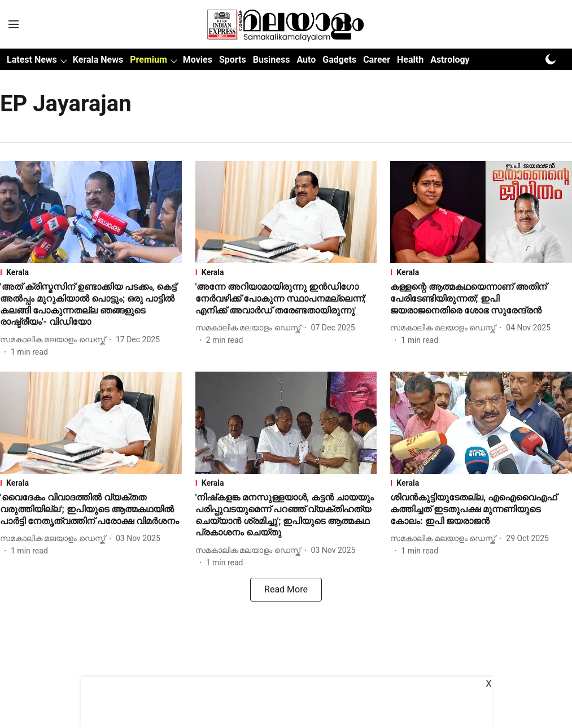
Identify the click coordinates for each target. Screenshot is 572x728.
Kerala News (98, 60)
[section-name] (91, 272)
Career (377, 60)
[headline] (91, 305)
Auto (306, 60)
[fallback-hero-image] (91, 212)
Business (272, 60)
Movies (198, 60)
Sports (233, 60)
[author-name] (55, 340)
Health (410, 60)
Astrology (450, 60)
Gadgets (339, 60)
